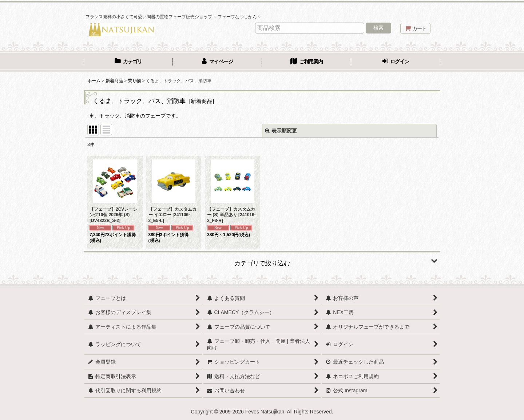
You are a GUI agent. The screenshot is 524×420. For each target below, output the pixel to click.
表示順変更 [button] (281, 131)
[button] (262, 261)
